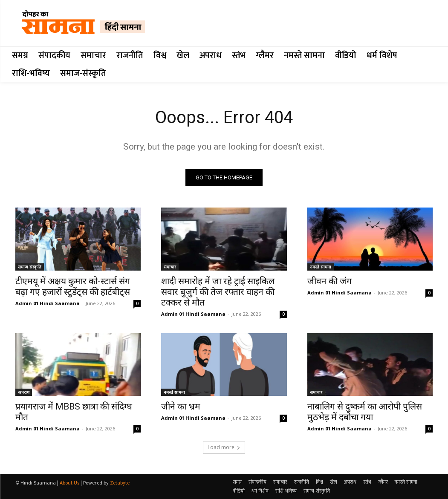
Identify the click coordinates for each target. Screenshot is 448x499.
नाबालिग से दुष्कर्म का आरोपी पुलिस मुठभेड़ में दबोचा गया (365, 412)
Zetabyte (120, 483)
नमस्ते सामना (321, 267)
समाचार (170, 267)
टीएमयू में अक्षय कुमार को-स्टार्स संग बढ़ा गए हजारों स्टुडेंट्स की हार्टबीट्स (73, 287)
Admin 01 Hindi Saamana (48, 303)
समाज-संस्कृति (30, 267)
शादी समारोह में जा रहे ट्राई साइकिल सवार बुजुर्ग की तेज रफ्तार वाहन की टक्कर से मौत (218, 292)
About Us (69, 483)
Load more (224, 447)
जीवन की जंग (329, 281)
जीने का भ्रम (181, 407)
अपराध (24, 392)
